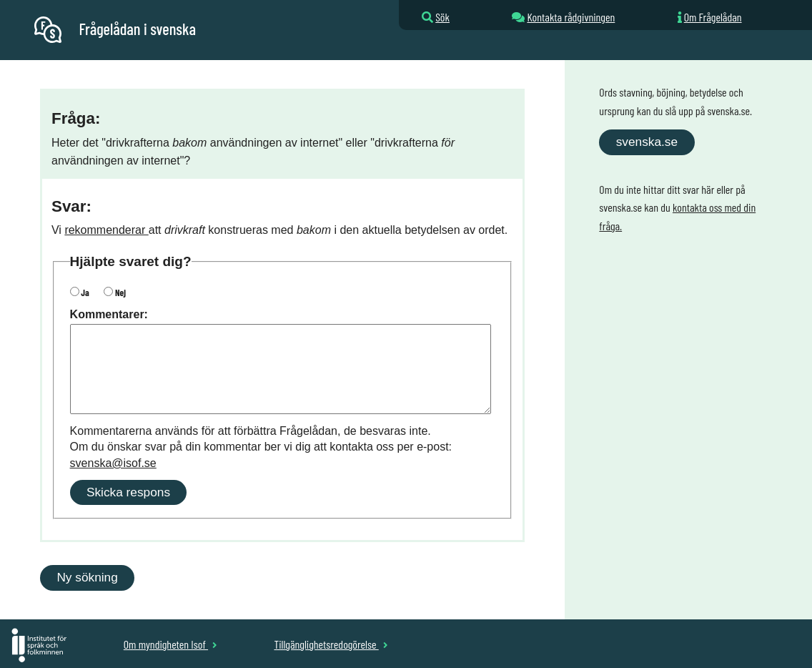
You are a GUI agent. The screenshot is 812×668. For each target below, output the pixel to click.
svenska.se (647, 142)
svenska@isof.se (113, 463)
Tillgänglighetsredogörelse (331, 644)
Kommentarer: (109, 314)
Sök (442, 17)
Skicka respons (128, 492)
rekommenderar (106, 230)
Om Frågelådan (713, 17)
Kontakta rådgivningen (571, 17)
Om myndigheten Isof (170, 644)
